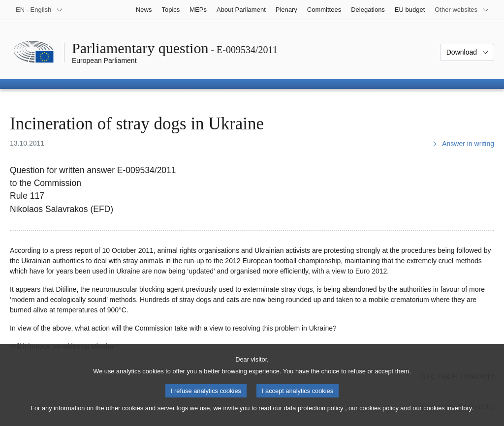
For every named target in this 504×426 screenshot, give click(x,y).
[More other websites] (462, 10)
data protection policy (313, 416)
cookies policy (379, 416)
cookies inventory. (448, 416)
